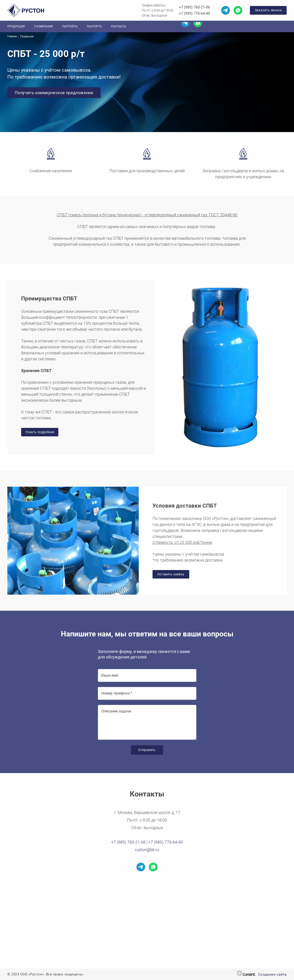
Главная (12, 36)
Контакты (119, 26)
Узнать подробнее (40, 432)
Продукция (16, 26)
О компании (44, 26)
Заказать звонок (268, 10)
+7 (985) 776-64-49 (194, 13)
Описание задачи (116, 711)
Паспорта (94, 26)
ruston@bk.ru (147, 850)
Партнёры (70, 26)
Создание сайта (272, 975)
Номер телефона (116, 693)
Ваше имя (110, 675)
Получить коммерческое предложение (54, 93)
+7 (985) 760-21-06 (194, 7)
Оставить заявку (171, 574)
